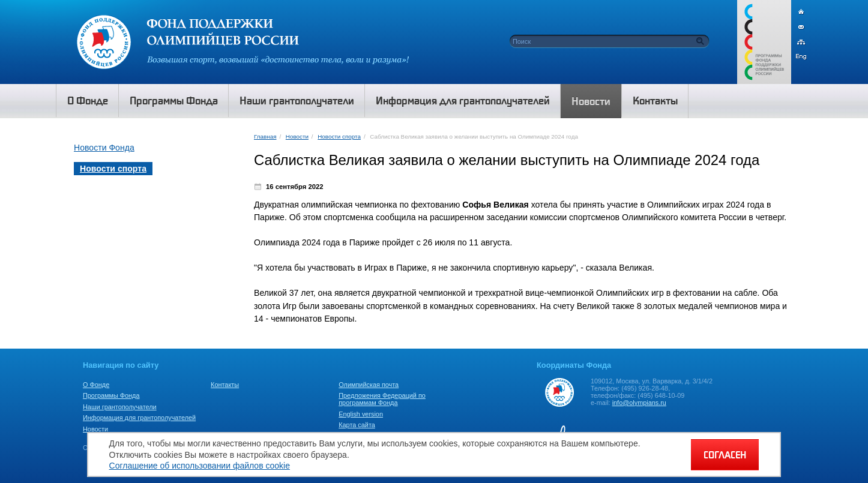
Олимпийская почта (369, 385)
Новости (297, 136)
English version (361, 414)
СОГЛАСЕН (725, 455)
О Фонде (96, 385)
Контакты (225, 385)
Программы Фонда (111, 395)
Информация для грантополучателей (139, 418)
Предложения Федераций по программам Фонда (382, 399)
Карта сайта (357, 425)
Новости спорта (339, 136)
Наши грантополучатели (120, 407)
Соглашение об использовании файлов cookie (200, 466)
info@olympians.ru (639, 403)
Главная (265, 136)
